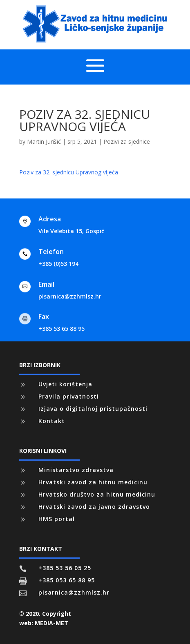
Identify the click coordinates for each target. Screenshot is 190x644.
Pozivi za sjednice (127, 142)
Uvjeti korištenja (65, 384)
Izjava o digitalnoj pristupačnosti (93, 409)
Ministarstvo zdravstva (76, 470)
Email (46, 284)
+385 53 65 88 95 (61, 329)
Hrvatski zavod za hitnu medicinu (93, 482)
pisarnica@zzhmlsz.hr (70, 296)
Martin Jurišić (44, 142)
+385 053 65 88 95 (67, 580)
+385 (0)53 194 (58, 264)
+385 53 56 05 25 (65, 568)
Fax (44, 316)
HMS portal (57, 519)
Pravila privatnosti (69, 396)
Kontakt (52, 421)
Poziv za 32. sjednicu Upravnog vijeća (69, 172)
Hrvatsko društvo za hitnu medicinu (97, 494)
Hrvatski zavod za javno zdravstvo (94, 507)
